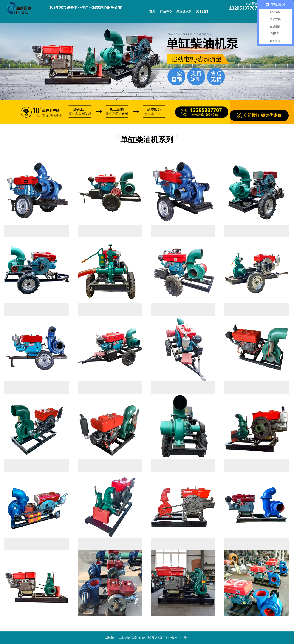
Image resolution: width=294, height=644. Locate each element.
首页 (152, 11)
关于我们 (202, 11)
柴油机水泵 (184, 11)
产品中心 (166, 11)
